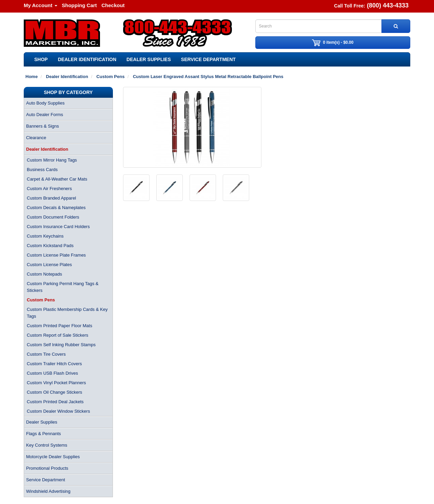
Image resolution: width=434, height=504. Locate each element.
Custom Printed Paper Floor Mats (60, 326)
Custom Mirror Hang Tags (52, 160)
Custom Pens (41, 300)
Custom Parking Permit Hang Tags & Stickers (63, 287)
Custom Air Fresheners (49, 189)
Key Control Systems (47, 445)
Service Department (208, 59)
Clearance (36, 138)
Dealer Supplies (149, 59)
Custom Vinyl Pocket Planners (56, 383)
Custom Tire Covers (46, 354)
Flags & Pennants (44, 434)
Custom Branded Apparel (51, 198)
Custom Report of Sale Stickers (57, 335)
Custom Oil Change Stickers (54, 392)
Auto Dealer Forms (45, 115)
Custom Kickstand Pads (50, 246)
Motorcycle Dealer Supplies (53, 457)
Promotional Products (47, 468)
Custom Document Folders (53, 217)
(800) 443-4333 (388, 5)
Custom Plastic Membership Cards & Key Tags (67, 313)
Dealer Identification (87, 59)
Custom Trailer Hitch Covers (54, 364)
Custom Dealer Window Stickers (58, 411)
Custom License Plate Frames (56, 255)
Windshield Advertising (48, 491)
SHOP (41, 59)
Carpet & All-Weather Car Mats (57, 179)
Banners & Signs (43, 126)
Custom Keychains (45, 236)
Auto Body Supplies (45, 103)
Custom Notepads (44, 274)
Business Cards (42, 170)
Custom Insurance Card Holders (58, 227)
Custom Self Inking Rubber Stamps (61, 345)
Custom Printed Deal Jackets (55, 402)
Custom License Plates (49, 265)
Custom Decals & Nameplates (56, 208)
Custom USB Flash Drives (52, 373)
